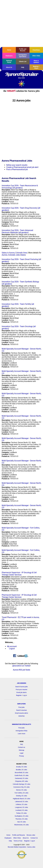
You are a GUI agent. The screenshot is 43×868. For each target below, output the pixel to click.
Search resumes (22, 710)
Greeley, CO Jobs (22, 796)
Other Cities (36, 56)
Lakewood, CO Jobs (21, 802)
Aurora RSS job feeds (22, 670)
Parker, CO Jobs (21, 813)
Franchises (36, 50)
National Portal (9, 61)
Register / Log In (36, 67)
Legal (21, 753)
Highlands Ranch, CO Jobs (21, 799)
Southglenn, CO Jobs (21, 816)
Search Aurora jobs (22, 687)
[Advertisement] (21, 23)
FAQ (21, 744)
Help (23, 67)
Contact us (22, 747)
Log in (25, 695)
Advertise (22, 716)
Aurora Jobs (31, 847)
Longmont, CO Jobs (21, 807)
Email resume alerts (21, 713)
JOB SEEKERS (21, 683)
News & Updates (36, 61)
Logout (12, 649)
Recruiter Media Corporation (17, 847)
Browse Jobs (31, 835)
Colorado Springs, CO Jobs (21, 784)
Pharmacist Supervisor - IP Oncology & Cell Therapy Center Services (19, 574)
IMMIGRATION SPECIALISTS (22, 724)
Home (9, 50)
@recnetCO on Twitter (21, 666)
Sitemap (21, 750)
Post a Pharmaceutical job (17, 169)
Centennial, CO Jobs (21, 778)
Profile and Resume (23, 50)
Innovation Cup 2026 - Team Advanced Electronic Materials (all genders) (17, 231)
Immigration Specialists (23, 56)
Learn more (21, 734)
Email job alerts (22, 692)
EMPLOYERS (21, 704)
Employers (9, 56)
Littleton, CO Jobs (21, 804)
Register (19, 695)
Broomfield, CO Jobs (21, 773)
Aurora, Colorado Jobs (11, 255)
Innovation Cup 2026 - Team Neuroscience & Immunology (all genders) (20, 187)
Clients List (23, 62)
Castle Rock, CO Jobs (22, 775)
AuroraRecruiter (21, 76)
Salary (23, 255)
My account (12, 646)
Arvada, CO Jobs (21, 767)
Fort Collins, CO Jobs (21, 793)
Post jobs (21, 707)
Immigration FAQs (22, 731)
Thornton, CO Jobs (22, 819)
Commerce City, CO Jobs (21, 787)
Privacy (21, 756)
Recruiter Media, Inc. (21, 84)
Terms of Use (18, 841)
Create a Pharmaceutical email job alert (22, 167)
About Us (9, 67)
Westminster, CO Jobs (21, 825)
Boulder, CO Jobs (21, 770)
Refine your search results (17, 165)
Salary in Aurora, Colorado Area (14, 253)
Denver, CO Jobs (21, 790)
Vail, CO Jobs (21, 822)
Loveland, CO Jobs (22, 810)
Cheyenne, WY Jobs (22, 781)
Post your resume (22, 690)
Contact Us (34, 838)
